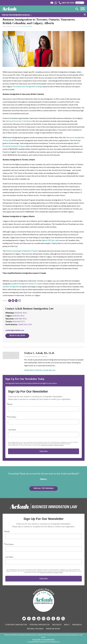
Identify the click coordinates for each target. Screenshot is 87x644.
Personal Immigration (40, 625)
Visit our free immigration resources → (17, 15)
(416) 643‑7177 (19, 321)
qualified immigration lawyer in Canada (27, 284)
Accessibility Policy (49, 639)
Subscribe (43, 451)
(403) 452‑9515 (18, 316)
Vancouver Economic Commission (19, 121)
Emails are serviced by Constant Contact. (52, 445)
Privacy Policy (37, 639)
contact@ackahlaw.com (15, 330)
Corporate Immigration (16, 625)
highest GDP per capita (51, 240)
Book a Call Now (17, 336)
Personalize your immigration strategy (27, 86)
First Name (12, 417)
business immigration (11, 287)
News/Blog (77, 625)
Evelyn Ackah (28, 26)
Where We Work (53, 629)
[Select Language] (80, 3)
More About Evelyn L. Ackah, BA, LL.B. (40, 370)
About (67, 625)
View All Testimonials (44, 488)
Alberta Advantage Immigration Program (22, 251)
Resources (57, 625)
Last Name (12, 430)
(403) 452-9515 (21, 313)
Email (10, 404)
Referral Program (35, 629)
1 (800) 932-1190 (25, 324)
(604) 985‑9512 (21, 319)
